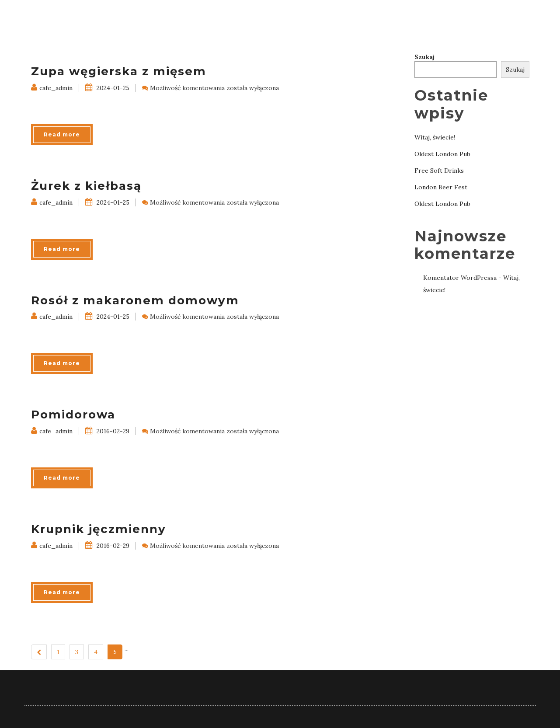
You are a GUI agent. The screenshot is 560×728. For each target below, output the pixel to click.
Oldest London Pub (442, 154)
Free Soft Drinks (439, 171)
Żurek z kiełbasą (86, 186)
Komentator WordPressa (460, 278)
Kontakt (512, 17)
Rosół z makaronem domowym (135, 300)
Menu (429, 17)
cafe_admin (52, 88)
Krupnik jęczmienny (99, 529)
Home (396, 17)
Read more (62, 134)
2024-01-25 (107, 88)
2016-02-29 (107, 431)
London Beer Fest (441, 187)
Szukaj (424, 57)
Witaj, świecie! (435, 137)
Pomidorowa (73, 415)
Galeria (467, 17)
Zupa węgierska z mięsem (119, 71)
